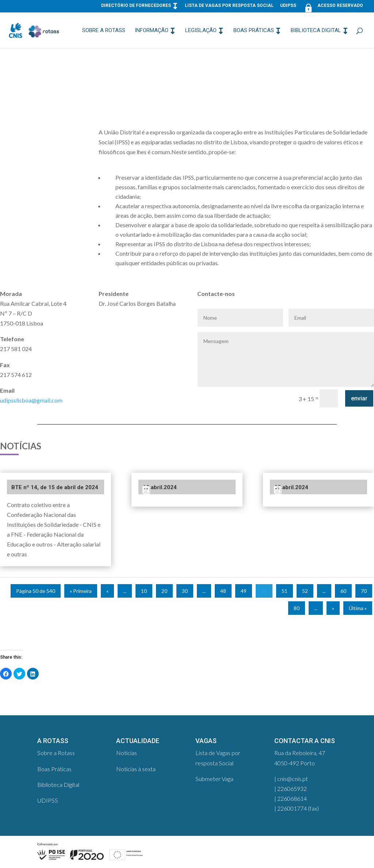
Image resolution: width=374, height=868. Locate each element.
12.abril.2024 (160, 487)
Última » (358, 608)
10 (144, 591)
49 (244, 591)
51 (285, 591)
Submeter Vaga (214, 779)
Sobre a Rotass (104, 31)
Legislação (201, 31)
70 (364, 591)
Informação (152, 31)
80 (297, 608)
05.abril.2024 (291, 487)
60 (343, 591)
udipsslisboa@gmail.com (31, 400)
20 (164, 591)
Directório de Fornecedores (136, 6)
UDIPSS (288, 6)
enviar (359, 398)
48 (223, 591)
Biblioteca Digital (316, 31)
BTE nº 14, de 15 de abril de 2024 (55, 487)
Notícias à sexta (136, 769)
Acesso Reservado (333, 7)
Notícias (127, 753)
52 (305, 591)
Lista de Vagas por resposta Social (229, 6)
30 (185, 591)
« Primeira (81, 591)
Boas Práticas (254, 31)
